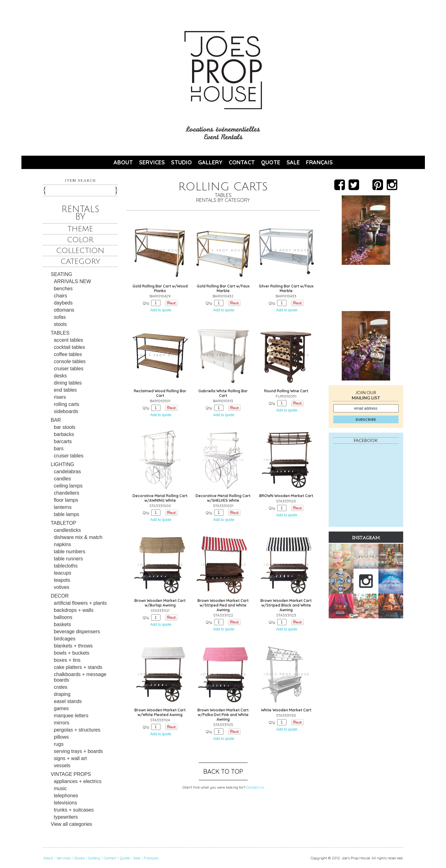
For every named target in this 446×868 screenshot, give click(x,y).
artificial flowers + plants (80, 603)
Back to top (223, 771)
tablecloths (66, 566)
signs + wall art (70, 758)
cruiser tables (69, 369)
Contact (242, 162)
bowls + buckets (72, 653)
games (61, 708)
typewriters (66, 817)
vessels (62, 766)
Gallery (210, 162)
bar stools (65, 427)
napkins (63, 544)
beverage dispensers (77, 632)
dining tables (68, 383)
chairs (61, 296)
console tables (70, 361)
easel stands (68, 701)
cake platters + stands (78, 667)
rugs (59, 744)
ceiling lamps (68, 486)
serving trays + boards (79, 751)
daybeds (63, 303)
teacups (63, 573)
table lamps (67, 514)
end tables (65, 390)
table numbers (70, 552)
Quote (271, 162)
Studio (181, 162)
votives (62, 587)
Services (152, 162)
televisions (66, 803)
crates (61, 687)
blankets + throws (73, 646)
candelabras (68, 472)
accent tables (69, 340)
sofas (60, 317)
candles (63, 479)
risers (60, 397)
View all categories (72, 824)
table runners (68, 559)
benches (63, 289)
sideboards (66, 411)
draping (62, 694)
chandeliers (67, 493)
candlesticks (68, 530)
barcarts (63, 441)
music (61, 788)
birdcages (65, 639)
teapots (62, 580)
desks (61, 376)
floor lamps (66, 500)
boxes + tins (67, 660)
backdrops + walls (74, 610)
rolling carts (67, 404)
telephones (66, 796)
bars (59, 449)
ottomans (64, 310)
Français (319, 162)
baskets (63, 624)
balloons (63, 617)
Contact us (255, 787)
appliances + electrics (78, 781)
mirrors (62, 723)
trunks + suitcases (74, 810)
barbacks (64, 434)
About (123, 162)
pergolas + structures (77, 730)
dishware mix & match (78, 537)
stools (61, 324)
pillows (61, 737)
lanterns (63, 507)
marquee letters (71, 716)
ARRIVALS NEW (73, 281)
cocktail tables (70, 347)
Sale (293, 162)
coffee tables (68, 354)
